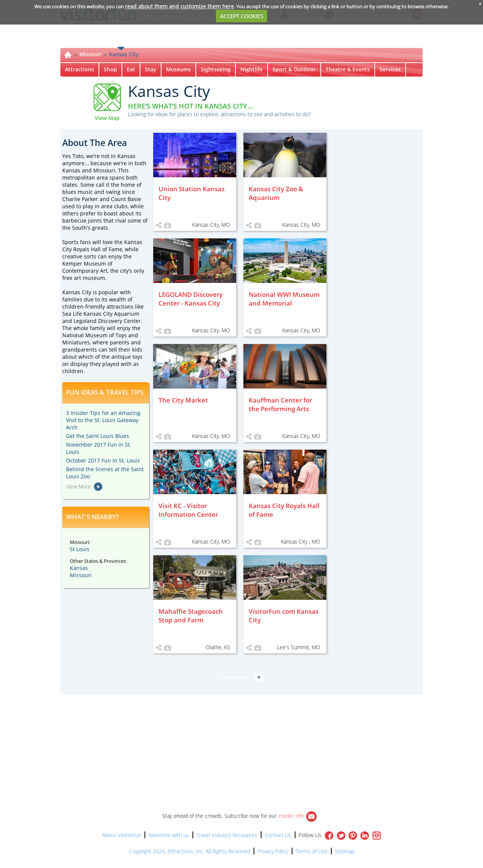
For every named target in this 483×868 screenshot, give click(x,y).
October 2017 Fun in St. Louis (103, 460)
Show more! (233, 677)
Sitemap (345, 851)
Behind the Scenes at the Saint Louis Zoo (105, 473)
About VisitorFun (122, 835)
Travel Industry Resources (227, 835)
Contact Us (278, 835)
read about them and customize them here (179, 6)
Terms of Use (312, 851)
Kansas (79, 568)
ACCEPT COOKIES (242, 16)
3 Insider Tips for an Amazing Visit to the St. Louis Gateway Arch (103, 420)
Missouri (90, 54)
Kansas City (124, 54)
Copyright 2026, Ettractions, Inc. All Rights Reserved (190, 851)
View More (78, 486)
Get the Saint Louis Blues (98, 436)
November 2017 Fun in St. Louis (99, 448)
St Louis (80, 549)
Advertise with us (169, 835)
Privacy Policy (273, 851)
